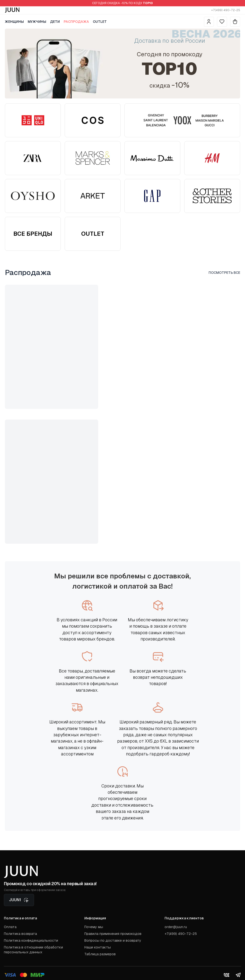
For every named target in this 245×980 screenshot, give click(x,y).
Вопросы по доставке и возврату (113, 940)
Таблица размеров (100, 954)
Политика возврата (20, 934)
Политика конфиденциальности (31, 940)
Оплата (10, 927)
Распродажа (76, 22)
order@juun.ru (176, 927)
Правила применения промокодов (113, 934)
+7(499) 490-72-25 (226, 10)
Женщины (14, 22)
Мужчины (37, 22)
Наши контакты (98, 947)
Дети (55, 22)
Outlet (100, 22)
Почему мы (94, 927)
